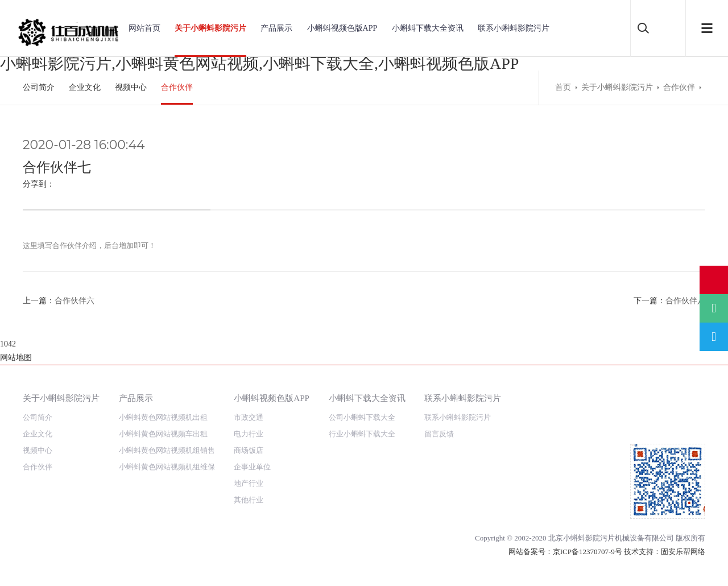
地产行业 (249, 456)
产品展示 (276, 28)
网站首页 (144, 28)
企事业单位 (252, 439)
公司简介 (39, 87)
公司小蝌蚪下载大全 (362, 390)
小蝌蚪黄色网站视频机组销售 (167, 423)
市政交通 (249, 390)
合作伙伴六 (75, 301)
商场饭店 (249, 423)
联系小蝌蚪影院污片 (514, 28)
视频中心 (131, 87)
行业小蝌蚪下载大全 (362, 407)
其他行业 (249, 472)
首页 (563, 87)
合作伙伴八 (685, 301)
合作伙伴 (177, 87)
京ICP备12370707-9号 (588, 524)
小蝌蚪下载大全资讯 (428, 28)
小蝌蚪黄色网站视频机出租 (163, 390)
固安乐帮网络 (683, 524)
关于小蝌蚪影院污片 (210, 28)
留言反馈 (439, 407)
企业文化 (85, 87)
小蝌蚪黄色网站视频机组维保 (167, 439)
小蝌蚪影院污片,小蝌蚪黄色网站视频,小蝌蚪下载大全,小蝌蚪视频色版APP (259, 63)
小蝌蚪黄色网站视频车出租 (163, 407)
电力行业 (249, 407)
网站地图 (16, 579)
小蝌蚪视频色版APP (342, 28)
